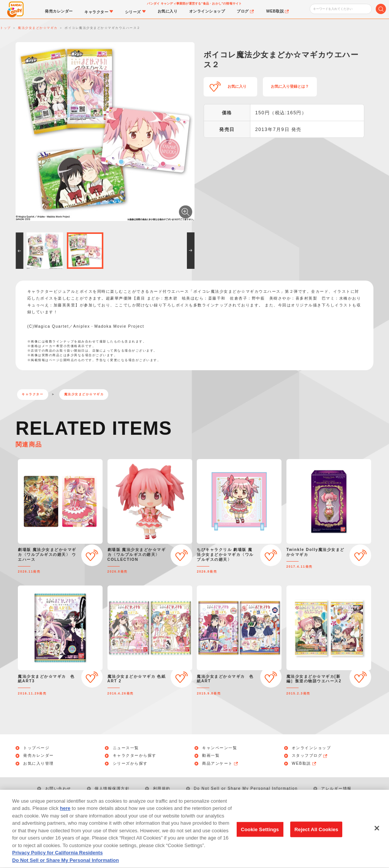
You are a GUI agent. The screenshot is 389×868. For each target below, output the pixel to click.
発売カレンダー (39, 756)
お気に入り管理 (39, 764)
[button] (19, 251)
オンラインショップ (312, 748)
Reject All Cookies (316, 837)
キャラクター (32, 394)
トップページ (36, 748)
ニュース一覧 (126, 748)
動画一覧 (211, 756)
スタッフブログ (310, 756)
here (65, 816)
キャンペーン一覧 (220, 748)
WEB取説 (304, 764)
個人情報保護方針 (112, 788)
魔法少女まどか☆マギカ (84, 394)
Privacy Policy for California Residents (57, 861)
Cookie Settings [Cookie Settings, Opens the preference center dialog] (260, 837)
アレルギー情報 (336, 788)
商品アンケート (220, 764)
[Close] (377, 836)
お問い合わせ (58, 788)
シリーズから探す (130, 764)
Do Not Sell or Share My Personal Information (246, 788)
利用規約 (162, 788)
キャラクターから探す (135, 756)
